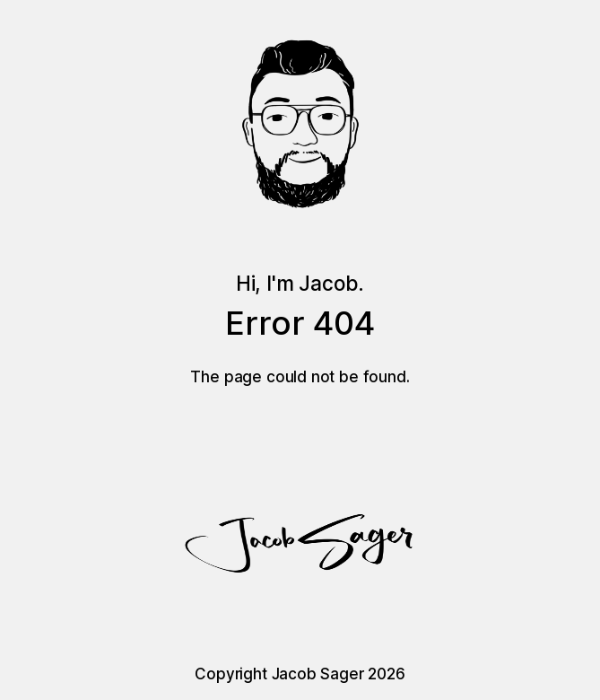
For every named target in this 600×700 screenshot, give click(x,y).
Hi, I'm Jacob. (300, 283)
